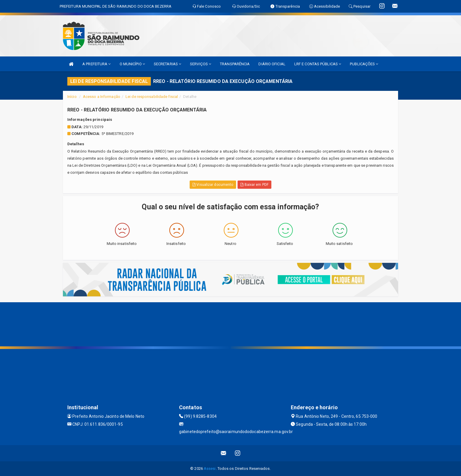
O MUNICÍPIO (132, 64)
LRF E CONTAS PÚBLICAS (318, 64)
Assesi (210, 469)
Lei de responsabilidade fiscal (152, 97)
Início (72, 97)
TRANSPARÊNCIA (235, 64)
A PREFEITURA (96, 64)
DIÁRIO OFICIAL (272, 64)
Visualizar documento (213, 185)
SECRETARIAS (167, 64)
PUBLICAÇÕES (364, 64)
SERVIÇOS (201, 64)
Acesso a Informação (102, 97)
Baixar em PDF (254, 185)
